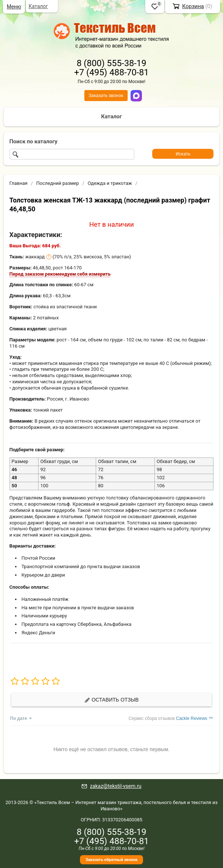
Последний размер (58, 183)
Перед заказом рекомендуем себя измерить (60, 274)
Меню (14, 7)
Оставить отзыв (111, 700)
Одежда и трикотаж (110, 183)
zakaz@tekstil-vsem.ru (116, 786)
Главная (19, 183)
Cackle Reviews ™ (195, 718)
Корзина (193, 6)
